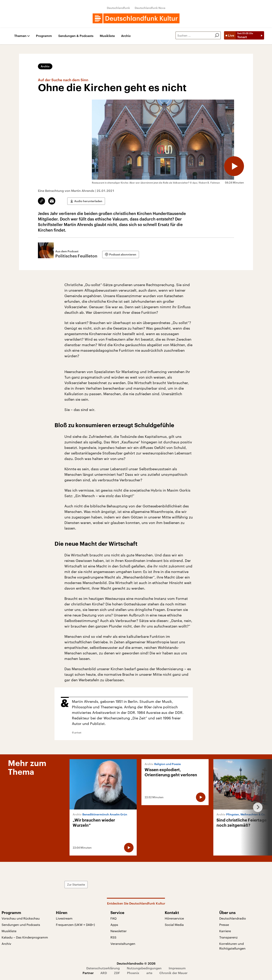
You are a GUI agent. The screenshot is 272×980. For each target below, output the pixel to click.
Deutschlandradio (233, 918)
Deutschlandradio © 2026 (136, 963)
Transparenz (228, 937)
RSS (113, 937)
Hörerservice (174, 918)
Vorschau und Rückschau (21, 918)
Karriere (225, 931)
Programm (44, 36)
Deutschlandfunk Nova (150, 8)
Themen (20, 36)
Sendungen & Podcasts (76, 36)
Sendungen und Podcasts (21, 925)
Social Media (174, 925)
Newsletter (119, 931)
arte (149, 973)
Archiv (126, 36)
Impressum (177, 968)
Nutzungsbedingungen (144, 968)
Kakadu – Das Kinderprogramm (25, 937)
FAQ (113, 918)
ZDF (117, 973)
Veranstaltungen (123, 944)
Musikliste (107, 36)
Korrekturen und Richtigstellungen (232, 946)
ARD (104, 973)
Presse (224, 925)
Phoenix (133, 973)
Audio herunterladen (88, 201)
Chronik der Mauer (173, 973)
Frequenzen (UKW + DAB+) (75, 925)
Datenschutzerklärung (103, 968)
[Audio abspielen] (234, 166)
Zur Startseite (76, 884)
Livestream (64, 918)
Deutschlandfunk (118, 8)
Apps (114, 925)
